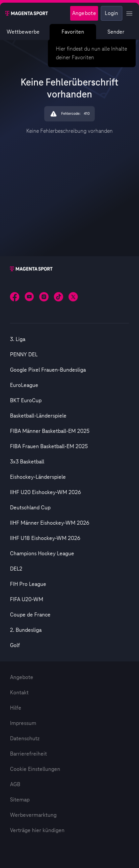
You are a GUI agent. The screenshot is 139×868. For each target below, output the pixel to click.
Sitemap (20, 800)
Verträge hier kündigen (37, 830)
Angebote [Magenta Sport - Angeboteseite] (84, 13)
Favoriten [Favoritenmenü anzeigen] (73, 32)
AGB (15, 784)
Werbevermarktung (33, 815)
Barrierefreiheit (28, 754)
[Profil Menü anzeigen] (129, 13)
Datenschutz (25, 739)
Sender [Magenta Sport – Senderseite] (116, 32)
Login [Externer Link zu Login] (112, 13)
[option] (69, 339)
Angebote (22, 677)
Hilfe (16, 708)
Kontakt (19, 693)
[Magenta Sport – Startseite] (27, 13)
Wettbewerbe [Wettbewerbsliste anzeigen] (23, 32)
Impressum (23, 723)
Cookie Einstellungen (35, 769)
